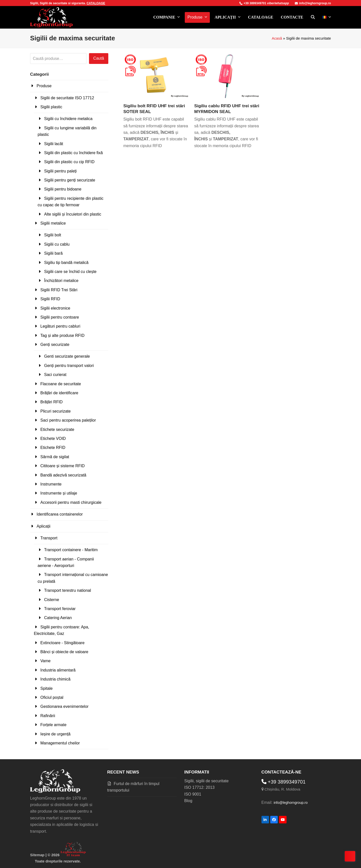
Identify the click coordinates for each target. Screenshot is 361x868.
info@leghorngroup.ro (313, 3)
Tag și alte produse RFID (62, 335)
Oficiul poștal (52, 697)
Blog (188, 801)
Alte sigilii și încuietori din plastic (73, 214)
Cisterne (52, 600)
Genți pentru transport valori (69, 366)
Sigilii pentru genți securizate (70, 180)
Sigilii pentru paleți (60, 171)
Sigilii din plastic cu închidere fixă (73, 153)
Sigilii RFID (50, 299)
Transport (49, 538)
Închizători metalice (61, 281)
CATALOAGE (96, 3)
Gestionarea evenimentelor (64, 706)
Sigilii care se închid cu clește (70, 272)
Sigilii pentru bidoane (63, 189)
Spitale (47, 688)
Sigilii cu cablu (57, 244)
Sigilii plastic (51, 107)
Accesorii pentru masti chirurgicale (71, 502)
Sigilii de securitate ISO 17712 (67, 98)
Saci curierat (55, 375)
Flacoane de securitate (61, 384)
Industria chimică (55, 679)
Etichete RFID (53, 448)
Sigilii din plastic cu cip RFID (69, 162)
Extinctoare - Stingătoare (62, 643)
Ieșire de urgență (55, 734)
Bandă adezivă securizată (63, 475)
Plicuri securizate (56, 411)
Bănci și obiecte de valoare (64, 652)
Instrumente (51, 484)
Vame (46, 661)
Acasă (277, 38)
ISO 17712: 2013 (199, 787)
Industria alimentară (58, 670)
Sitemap (37, 855)
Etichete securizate (57, 429)
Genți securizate (55, 345)
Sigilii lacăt (54, 144)
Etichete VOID (53, 439)
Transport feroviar (60, 609)
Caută (99, 58)
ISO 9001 (193, 794)
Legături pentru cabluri (60, 326)
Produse (44, 86)
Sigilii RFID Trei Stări (59, 290)
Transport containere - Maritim (71, 550)
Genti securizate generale (67, 356)
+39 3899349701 (253, 3)
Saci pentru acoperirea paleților (68, 420)
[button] (313, 17)
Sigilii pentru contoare (60, 317)
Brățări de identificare (59, 393)
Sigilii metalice (53, 223)
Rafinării (48, 716)
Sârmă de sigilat (55, 457)
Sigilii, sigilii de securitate (206, 781)
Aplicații (43, 526)
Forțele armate (53, 725)
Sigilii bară (53, 253)
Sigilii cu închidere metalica (68, 119)
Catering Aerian (58, 618)
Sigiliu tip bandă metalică (66, 263)
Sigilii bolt (53, 235)
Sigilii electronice (55, 308)
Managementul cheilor (60, 743)
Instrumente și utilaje (59, 493)
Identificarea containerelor (60, 514)
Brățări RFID (52, 402)
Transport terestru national (68, 590)
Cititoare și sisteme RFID (63, 466)
